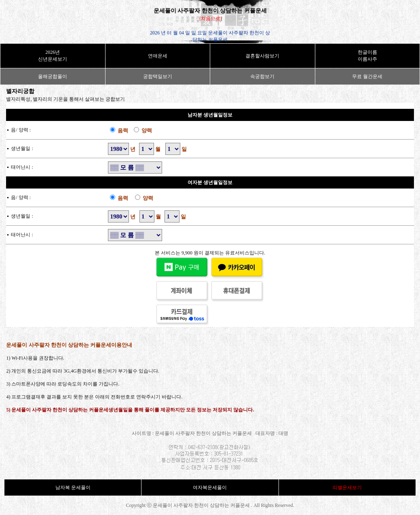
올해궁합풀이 (53, 76)
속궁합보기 (262, 76)
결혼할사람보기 (262, 56)
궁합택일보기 (158, 76)
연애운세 (158, 56)
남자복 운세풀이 (73, 487)
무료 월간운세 (367, 76)
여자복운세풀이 (210, 487)
